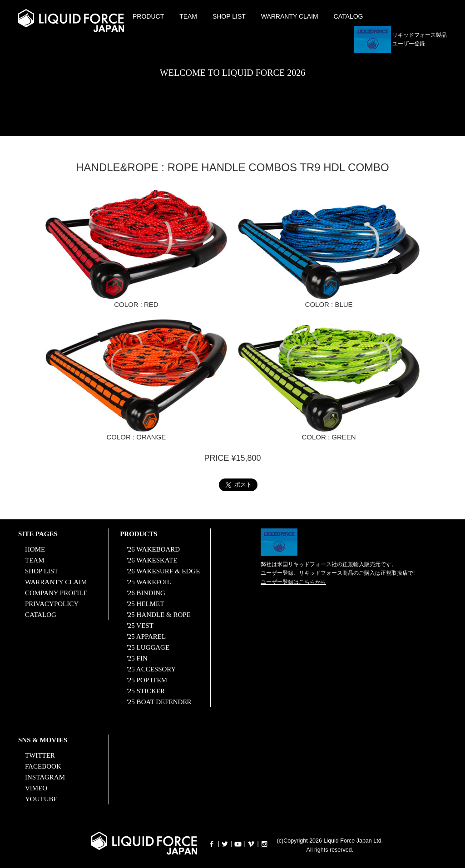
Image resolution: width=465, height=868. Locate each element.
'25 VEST (140, 626)
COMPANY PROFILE (56, 593)
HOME (35, 549)
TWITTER (40, 755)
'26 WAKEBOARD (153, 549)
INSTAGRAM (45, 777)
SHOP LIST (229, 16)
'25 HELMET (145, 604)
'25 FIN (137, 658)
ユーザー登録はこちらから (293, 582)
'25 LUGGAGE (148, 647)
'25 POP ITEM (147, 680)
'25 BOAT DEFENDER (159, 702)
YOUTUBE (41, 799)
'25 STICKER (146, 691)
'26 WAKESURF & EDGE (163, 571)
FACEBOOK (43, 766)
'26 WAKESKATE (152, 560)
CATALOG (349, 16)
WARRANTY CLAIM (290, 16)
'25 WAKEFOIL (149, 582)
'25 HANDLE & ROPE (159, 615)
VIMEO (36, 788)
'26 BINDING (146, 593)
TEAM (188, 16)
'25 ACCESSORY (151, 669)
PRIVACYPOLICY (52, 604)
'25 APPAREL (146, 636)
